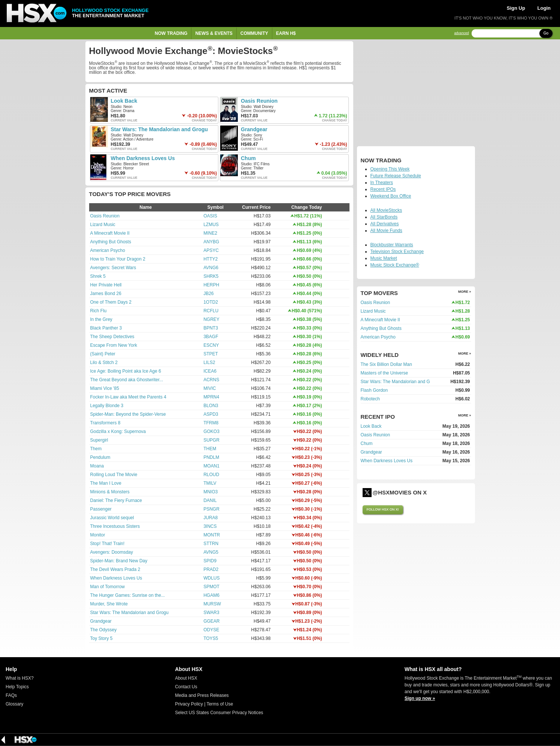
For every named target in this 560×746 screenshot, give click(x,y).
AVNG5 (211, 552)
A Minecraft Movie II (110, 233)
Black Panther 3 (106, 328)
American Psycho (108, 250)
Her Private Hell (106, 285)
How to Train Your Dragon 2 (118, 259)
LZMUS (211, 225)
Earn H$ (286, 33)
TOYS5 (211, 638)
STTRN (211, 544)
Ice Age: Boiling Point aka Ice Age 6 (126, 371)
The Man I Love (106, 483)
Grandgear (254, 129)
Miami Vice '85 (105, 388)
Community (254, 33)
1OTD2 (211, 302)
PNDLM (211, 457)
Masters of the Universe (385, 373)
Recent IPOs (383, 189)
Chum (248, 158)
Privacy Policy (189, 704)
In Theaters (382, 183)
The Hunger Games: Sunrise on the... (128, 595)
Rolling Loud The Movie (114, 475)
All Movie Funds (386, 231)
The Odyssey (104, 630)
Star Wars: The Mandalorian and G (395, 382)
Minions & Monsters (110, 492)
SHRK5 (211, 276)
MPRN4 (211, 397)
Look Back (124, 101)
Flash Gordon (374, 390)
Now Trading (171, 33)
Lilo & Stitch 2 (104, 363)
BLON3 (211, 406)
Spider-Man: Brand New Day (119, 561)
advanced (462, 33)
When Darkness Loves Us (143, 158)
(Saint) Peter (103, 354)
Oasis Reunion (259, 101)
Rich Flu (99, 311)
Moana (97, 466)
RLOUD (211, 475)
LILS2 (209, 363)
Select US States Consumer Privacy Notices (219, 713)
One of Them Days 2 (111, 302)
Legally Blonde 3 (107, 406)
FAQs (11, 695)
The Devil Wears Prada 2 (115, 569)
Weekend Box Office (391, 196)
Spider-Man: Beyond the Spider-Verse (128, 414)
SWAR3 (211, 613)
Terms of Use (220, 704)
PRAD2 (211, 569)
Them (96, 449)
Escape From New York (114, 345)
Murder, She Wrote (109, 604)
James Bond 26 (106, 294)
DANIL (210, 500)
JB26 (208, 294)
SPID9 (210, 561)
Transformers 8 (105, 423)
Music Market (384, 258)
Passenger (101, 509)
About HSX (186, 678)
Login (544, 8)
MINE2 (210, 233)
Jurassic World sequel (112, 518)
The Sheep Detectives (112, 337)
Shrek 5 (98, 276)
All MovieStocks (386, 210)
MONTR (212, 535)
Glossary (14, 704)
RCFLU (211, 311)
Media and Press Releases (202, 695)
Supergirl (99, 440)
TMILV (210, 483)
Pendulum (100, 457)
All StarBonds (384, 217)
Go (546, 33)
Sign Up (516, 8)
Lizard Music (103, 225)
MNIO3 (211, 492)
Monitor (98, 535)
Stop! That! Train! (108, 544)
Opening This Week (390, 169)
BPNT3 (211, 328)
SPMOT (211, 587)
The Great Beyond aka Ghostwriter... (127, 380)
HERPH (211, 285)
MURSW (212, 604)
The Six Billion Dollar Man (386, 364)
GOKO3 (211, 431)
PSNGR (211, 509)
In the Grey (101, 319)
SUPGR (211, 440)
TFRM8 (211, 423)
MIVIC (210, 388)
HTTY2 (211, 259)
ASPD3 (211, 414)
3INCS (210, 526)
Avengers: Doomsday (112, 552)
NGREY (211, 319)
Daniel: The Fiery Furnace (116, 500)
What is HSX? (20, 678)
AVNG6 (211, 268)
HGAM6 (211, 595)
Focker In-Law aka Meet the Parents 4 (128, 397)
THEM (210, 449)
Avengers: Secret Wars (113, 268)
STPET (211, 354)
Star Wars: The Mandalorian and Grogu (159, 129)
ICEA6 (210, 371)
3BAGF (211, 337)
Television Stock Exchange (397, 252)
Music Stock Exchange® (395, 265)
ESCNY (211, 345)
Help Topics (17, 687)
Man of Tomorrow (108, 587)
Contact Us (186, 687)
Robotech (370, 399)
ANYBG (211, 242)
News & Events (214, 33)
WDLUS (211, 578)
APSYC (211, 250)
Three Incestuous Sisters (115, 526)
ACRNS (211, 380)
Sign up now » (420, 698)
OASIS (210, 216)
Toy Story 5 (102, 638)
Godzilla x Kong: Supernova (118, 431)
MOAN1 (211, 466)
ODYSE (211, 630)
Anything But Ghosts (111, 242)
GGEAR (211, 621)
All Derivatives (385, 224)
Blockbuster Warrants (392, 245)
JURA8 (211, 518)
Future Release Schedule (396, 176)
